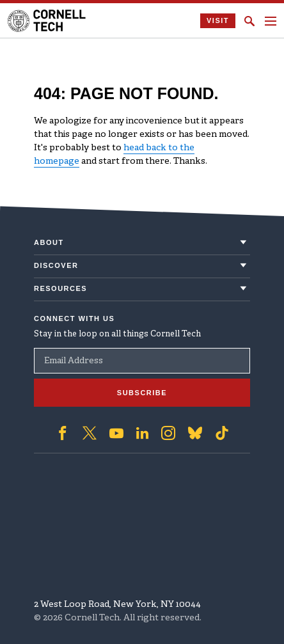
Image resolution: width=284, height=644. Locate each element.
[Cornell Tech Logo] (48, 21)
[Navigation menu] (271, 21)
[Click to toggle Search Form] (249, 21)
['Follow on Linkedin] (142, 433)
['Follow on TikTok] (222, 433)
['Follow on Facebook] (63, 433)
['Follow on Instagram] (168, 433)
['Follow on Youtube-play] (116, 433)
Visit (218, 20)
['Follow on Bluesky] (195, 433)
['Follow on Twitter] (90, 433)
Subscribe (142, 393)
